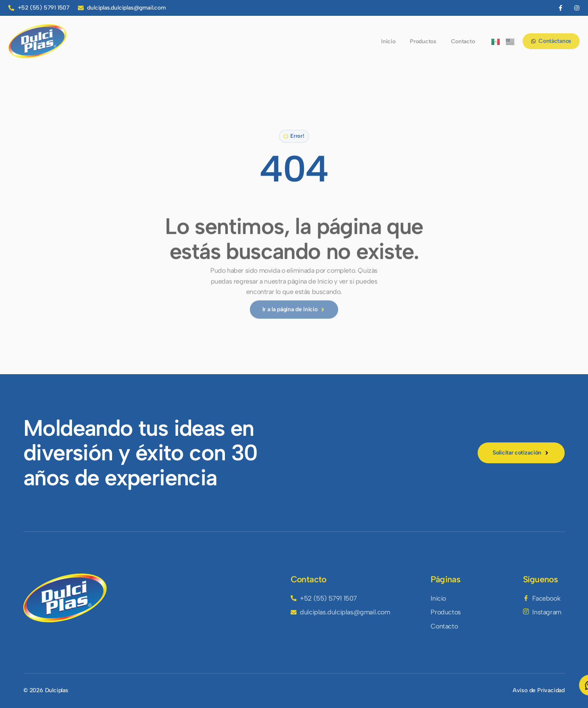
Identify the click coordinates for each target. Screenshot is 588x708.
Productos (423, 41)
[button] (294, 137)
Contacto (463, 41)
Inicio (388, 41)
